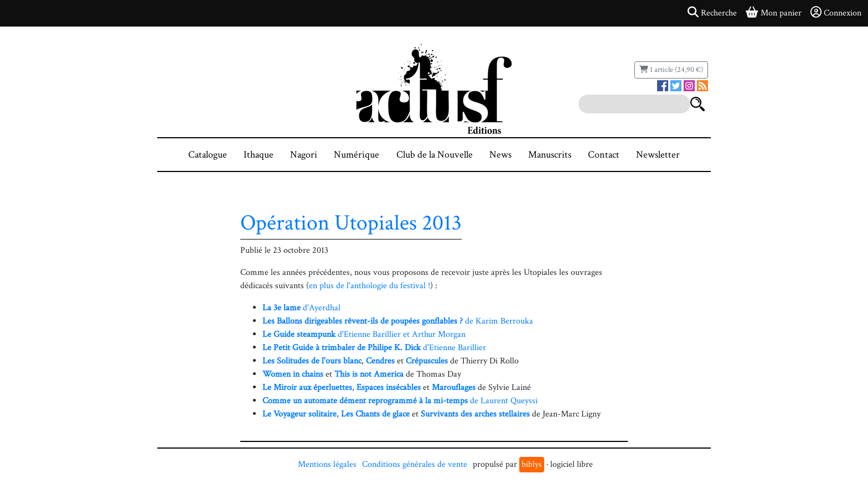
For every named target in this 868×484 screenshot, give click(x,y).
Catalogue (208, 155)
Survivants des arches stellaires (475, 414)
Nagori (304, 155)
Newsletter (658, 155)
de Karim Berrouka (398, 321)
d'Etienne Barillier (374, 348)
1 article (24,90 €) (671, 70)
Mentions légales (327, 464)
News (500, 155)
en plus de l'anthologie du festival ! (370, 286)
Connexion (836, 13)
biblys (532, 464)
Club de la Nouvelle (435, 155)
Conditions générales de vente (415, 464)
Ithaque (259, 155)
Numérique (356, 155)
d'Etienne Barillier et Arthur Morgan (364, 334)
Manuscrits (550, 155)
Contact (604, 155)
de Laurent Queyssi (400, 401)
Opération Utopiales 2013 (351, 223)
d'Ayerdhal (301, 308)
